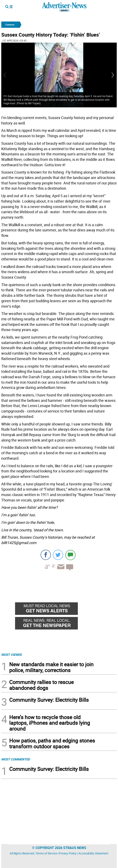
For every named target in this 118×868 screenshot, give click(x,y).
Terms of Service (46, 853)
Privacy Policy (68, 853)
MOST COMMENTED (16, 759)
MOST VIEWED (12, 655)
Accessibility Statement (93, 853)
